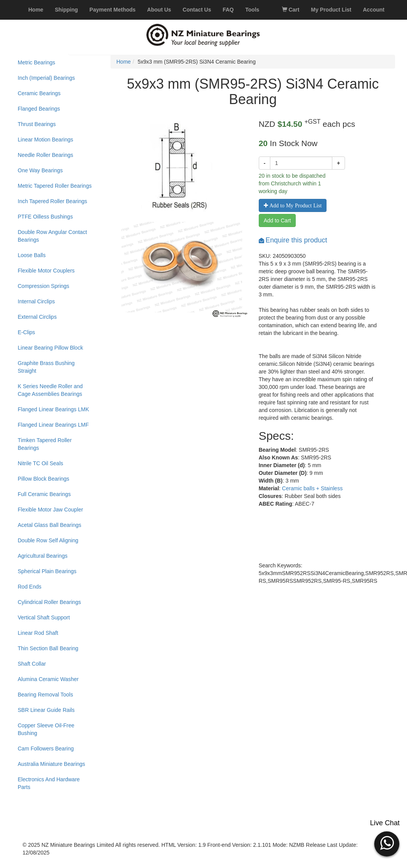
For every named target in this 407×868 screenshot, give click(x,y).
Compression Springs (44, 286)
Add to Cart (277, 220)
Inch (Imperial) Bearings (46, 78)
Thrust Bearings (37, 124)
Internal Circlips (36, 301)
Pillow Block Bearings (44, 479)
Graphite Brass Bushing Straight (46, 367)
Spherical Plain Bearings (47, 571)
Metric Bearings (36, 62)
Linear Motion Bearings (45, 140)
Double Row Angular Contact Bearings (52, 236)
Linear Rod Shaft (38, 633)
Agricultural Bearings (43, 556)
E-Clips (26, 332)
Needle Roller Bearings (45, 155)
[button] (387, 843)
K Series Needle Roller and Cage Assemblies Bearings (50, 390)
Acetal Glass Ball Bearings (49, 525)
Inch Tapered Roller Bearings (52, 201)
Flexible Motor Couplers (46, 271)
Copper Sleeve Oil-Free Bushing (46, 729)
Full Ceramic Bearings (44, 494)
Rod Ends (29, 587)
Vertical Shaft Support (44, 617)
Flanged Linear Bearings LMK (53, 409)
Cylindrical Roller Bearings (49, 602)
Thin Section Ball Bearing (48, 648)
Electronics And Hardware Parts (49, 783)
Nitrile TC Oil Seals (40, 463)
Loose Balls (32, 255)
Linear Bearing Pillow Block (50, 348)
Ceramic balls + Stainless (312, 488)
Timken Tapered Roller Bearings (45, 444)
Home (123, 62)
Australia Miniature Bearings (51, 764)
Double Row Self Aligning (48, 540)
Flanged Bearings (39, 109)
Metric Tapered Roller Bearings (55, 186)
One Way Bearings (40, 170)
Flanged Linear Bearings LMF (53, 425)
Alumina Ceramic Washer (48, 679)
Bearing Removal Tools (45, 695)
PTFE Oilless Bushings (45, 217)
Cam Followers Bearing (46, 749)
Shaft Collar (32, 664)
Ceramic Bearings (39, 93)
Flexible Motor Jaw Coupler (50, 510)
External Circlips (37, 317)
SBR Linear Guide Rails (46, 710)
